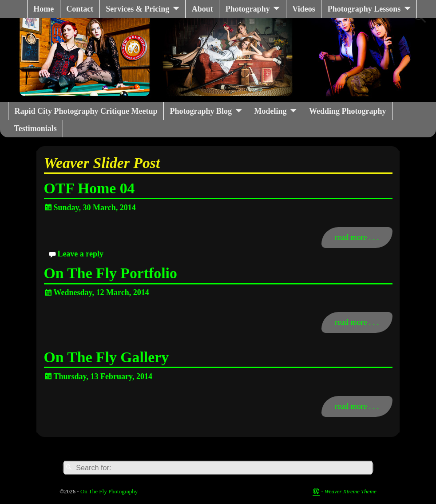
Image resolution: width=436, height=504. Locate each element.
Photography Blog (201, 111)
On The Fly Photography (109, 491)
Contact (80, 9)
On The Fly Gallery (107, 357)
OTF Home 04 (89, 188)
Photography (248, 9)
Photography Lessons (364, 9)
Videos (303, 9)
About (202, 9)
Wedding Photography (348, 111)
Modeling (271, 111)
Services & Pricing (137, 9)
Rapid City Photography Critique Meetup (86, 111)
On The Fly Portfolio (111, 273)
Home (44, 9)
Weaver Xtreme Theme (351, 491)
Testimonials (36, 128)
